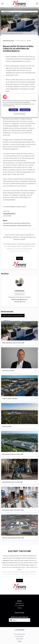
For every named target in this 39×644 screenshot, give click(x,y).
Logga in (19, 641)
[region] (20, 105)
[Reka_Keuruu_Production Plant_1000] (19, 441)
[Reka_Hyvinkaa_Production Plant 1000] (19, 525)
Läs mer (20, 258)
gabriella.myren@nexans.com (20, 299)
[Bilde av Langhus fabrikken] (19, 386)
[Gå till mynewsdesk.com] (19, 630)
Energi (29, 225)
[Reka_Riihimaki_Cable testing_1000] (19, 469)
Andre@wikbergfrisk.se (9, 214)
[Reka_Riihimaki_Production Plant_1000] (19, 330)
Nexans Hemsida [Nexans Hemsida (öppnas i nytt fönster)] (20, 612)
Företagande (6, 223)
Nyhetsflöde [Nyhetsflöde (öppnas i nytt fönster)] (20, 639)
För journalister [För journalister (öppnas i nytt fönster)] (19, 636)
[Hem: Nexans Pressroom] (19, 4)
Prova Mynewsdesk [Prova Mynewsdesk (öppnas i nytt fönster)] (19, 634)
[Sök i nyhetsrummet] (37, 4)
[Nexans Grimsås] (19, 414)
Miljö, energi (14, 223)
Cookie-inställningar (20, 114)
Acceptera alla (25, 110)
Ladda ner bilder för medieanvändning (13, 316)
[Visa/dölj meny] (2, 4)
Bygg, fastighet (21, 223)
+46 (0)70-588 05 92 (19, 302)
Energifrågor (13, 225)
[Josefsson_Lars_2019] (19, 358)
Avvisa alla (13, 110)
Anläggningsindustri (22, 225)
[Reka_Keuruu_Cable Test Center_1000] (19, 497)
